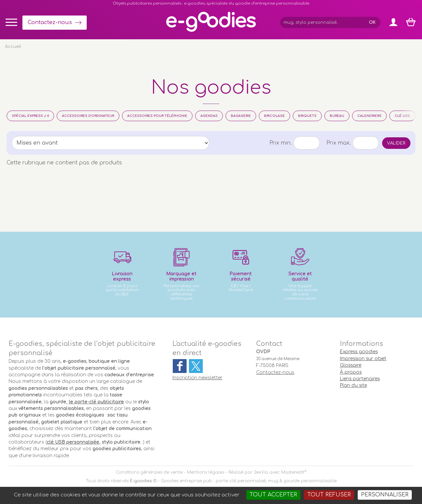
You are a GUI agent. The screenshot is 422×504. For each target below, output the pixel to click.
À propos (351, 372)
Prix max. (339, 143)
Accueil (13, 47)
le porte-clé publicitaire (96, 402)
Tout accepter (273, 495)
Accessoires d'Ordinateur (88, 116)
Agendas (209, 116)
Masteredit (293, 472)
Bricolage (274, 116)
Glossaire (351, 365)
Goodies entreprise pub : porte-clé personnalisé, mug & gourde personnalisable (249, 481)
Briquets (307, 116)
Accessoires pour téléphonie (157, 116)
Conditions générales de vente (149, 472)
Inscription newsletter (197, 378)
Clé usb (402, 116)
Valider (396, 143)
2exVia (261, 472)
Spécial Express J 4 (30, 116)
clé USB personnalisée (73, 442)
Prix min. (281, 143)
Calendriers (369, 116)
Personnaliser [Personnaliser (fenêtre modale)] (385, 495)
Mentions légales (206, 472)
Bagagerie (241, 116)
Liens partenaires (360, 379)
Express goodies (359, 352)
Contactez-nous (50, 22)
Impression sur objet (363, 359)
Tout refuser (329, 495)
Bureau (337, 116)
